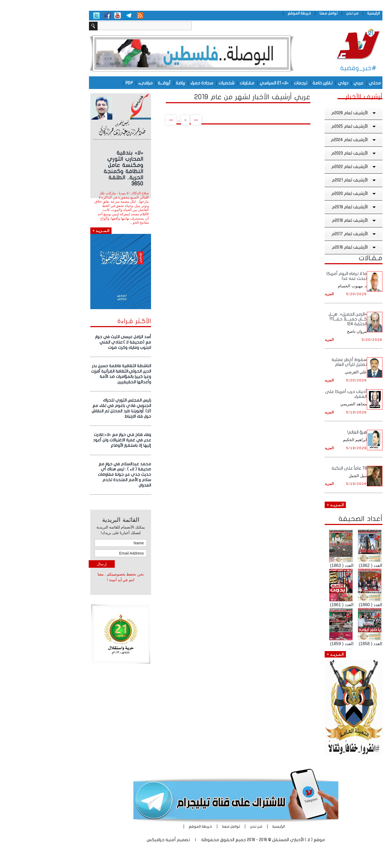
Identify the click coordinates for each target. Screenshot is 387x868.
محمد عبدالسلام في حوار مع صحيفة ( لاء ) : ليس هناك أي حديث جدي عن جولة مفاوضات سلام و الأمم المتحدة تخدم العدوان (82, 475)
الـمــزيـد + (59, 231)
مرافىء (103, 83)
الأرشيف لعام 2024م (312, 140)
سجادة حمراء (160, 83)
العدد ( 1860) (328, 605)
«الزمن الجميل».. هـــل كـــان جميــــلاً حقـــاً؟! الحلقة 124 (306, 319)
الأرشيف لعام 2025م (312, 126)
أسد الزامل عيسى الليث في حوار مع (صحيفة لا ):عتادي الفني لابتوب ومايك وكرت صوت (81, 342)
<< (154, 120)
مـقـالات (328, 258)
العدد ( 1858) (328, 644)
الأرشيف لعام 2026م (312, 113)
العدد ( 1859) (300, 644)
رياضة (138, 83)
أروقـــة (122, 83)
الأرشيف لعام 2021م (312, 180)
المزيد (287, 294)
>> (129, 120)
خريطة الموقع (257, 13)
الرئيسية (331, 13)
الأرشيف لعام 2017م (312, 234)
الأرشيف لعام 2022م (312, 167)
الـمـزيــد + (293, 505)
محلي (333, 83)
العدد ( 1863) (300, 565)
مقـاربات (205, 83)
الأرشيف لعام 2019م (312, 207)
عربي (316, 83)
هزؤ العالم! (315, 432)
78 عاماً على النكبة (307, 468)
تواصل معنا (286, 13)
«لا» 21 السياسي (232, 83)
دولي (301, 83)
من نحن (310, 13)
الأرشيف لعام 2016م (312, 247)
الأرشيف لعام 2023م (312, 153)
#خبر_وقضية (316, 68)
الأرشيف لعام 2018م (312, 220)
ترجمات (258, 83)
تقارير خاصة (280, 83)
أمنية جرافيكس (119, 840)
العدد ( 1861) (300, 605)
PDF (87, 83)
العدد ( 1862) (328, 565)
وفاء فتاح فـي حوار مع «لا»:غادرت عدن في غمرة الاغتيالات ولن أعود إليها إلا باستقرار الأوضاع (80, 440)
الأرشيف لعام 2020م (312, 194)
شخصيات (184, 83)
